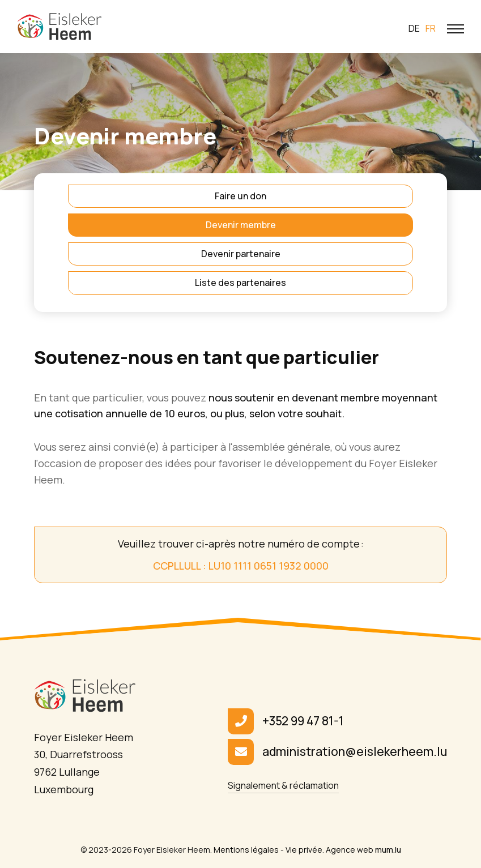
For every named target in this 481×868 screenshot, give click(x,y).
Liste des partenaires (240, 283)
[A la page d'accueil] (59, 27)
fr (431, 28)
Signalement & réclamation (283, 785)
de (414, 28)
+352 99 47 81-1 (303, 721)
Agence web (350, 850)
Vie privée (304, 850)
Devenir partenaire (241, 254)
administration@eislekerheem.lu (355, 751)
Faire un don (240, 196)
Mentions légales (246, 850)
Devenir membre (241, 225)
